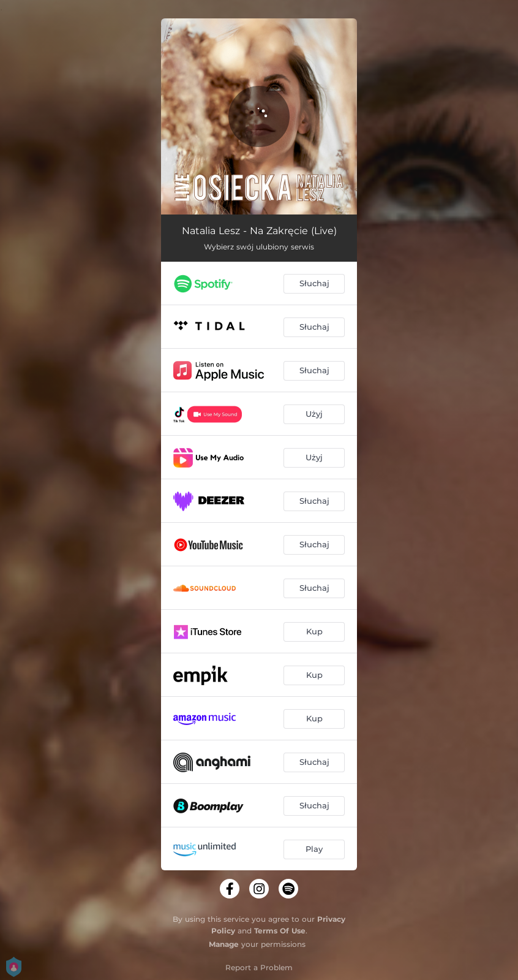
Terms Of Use (280, 931)
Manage (224, 944)
